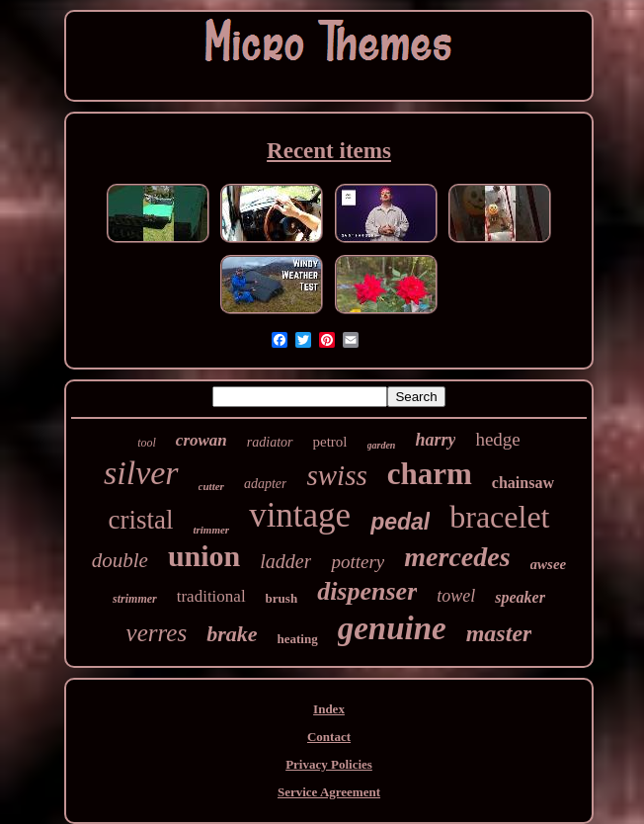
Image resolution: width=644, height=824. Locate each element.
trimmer (211, 530)
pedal (400, 522)
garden (382, 445)
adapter (266, 484)
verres (157, 633)
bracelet (499, 517)
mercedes (457, 557)
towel (456, 596)
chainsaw (523, 483)
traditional (211, 596)
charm (430, 474)
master (499, 633)
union (204, 556)
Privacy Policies (329, 764)
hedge (497, 439)
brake (232, 634)
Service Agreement (329, 792)
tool (147, 443)
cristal (140, 520)
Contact (329, 737)
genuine (392, 628)
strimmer (135, 599)
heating (298, 639)
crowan (201, 440)
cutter (211, 486)
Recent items (329, 151)
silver (141, 473)
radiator (270, 442)
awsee (549, 564)
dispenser (367, 591)
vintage (300, 515)
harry (435, 440)
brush (282, 598)
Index (329, 709)
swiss (336, 475)
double (120, 560)
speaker (520, 597)
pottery (358, 562)
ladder (285, 561)
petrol (330, 442)
